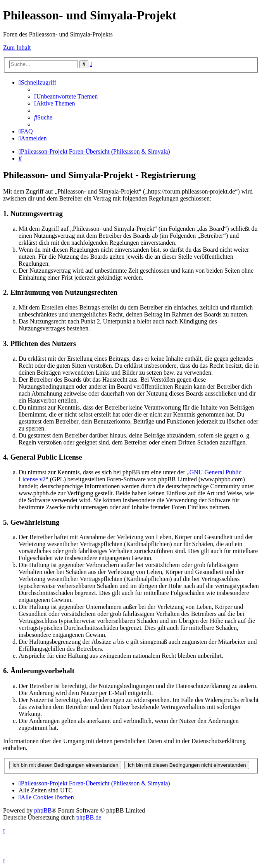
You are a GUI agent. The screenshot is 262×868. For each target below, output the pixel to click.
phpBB (43, 810)
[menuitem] (66, 96)
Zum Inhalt (17, 48)
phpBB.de (89, 817)
